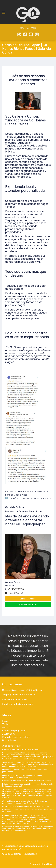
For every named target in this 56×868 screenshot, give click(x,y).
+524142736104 (16, 589)
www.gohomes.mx (36, 759)
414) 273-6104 (28, 28)
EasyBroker (48, 864)
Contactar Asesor (28, 599)
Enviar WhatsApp (28, 605)
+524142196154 (15, 593)
